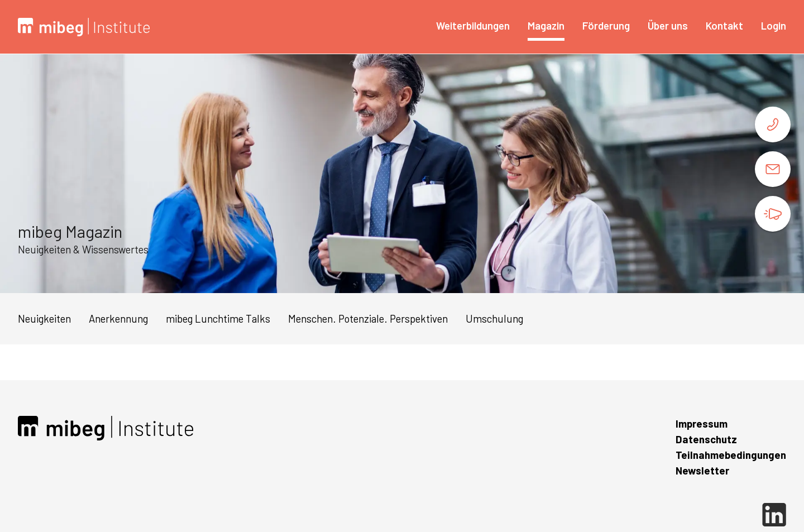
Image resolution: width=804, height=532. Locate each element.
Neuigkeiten (44, 318)
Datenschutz (706, 439)
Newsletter (702, 470)
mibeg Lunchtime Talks (218, 318)
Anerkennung (118, 318)
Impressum (702, 423)
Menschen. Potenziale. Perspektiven (368, 318)
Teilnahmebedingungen (731, 455)
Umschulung (494, 318)
